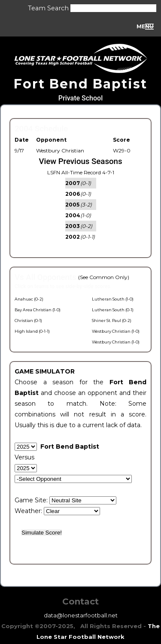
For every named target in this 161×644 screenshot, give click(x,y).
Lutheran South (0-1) (113, 310)
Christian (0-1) (28, 320)
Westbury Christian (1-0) (116, 331)
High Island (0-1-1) (32, 331)
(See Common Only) (104, 277)
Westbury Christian (60, 150)
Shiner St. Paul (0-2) (112, 320)
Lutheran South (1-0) (113, 299)
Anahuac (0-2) (29, 299)
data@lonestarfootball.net (81, 615)
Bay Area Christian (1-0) (38, 310)
